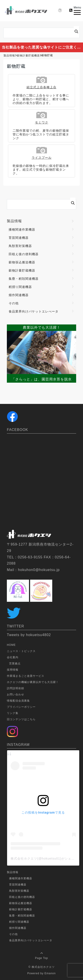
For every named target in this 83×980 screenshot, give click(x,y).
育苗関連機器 (19, 238)
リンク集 (13, 713)
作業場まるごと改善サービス (26, 676)
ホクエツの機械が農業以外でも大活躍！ (33, 682)
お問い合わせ (15, 694)
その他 (14, 303)
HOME (11, 645)
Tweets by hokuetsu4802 (29, 635)
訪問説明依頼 (15, 688)
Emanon (50, 973)
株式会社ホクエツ (43, 967)
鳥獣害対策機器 (20, 246)
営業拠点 (15, 664)
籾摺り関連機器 (20, 287)
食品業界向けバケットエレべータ (34, 311)
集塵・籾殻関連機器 (24, 279)
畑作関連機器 (19, 295)
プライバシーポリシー (21, 707)
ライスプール (42, 158)
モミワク (42, 122)
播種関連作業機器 (22, 230)
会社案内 (13, 657)
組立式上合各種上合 (41, 87)
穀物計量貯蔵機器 (22, 270)
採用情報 (13, 670)
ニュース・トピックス (21, 651)
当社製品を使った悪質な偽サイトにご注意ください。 (42, 47)
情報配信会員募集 (18, 701)
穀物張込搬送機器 (22, 262)
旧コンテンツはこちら (21, 719)
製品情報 (14, 221)
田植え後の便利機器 (24, 254)
